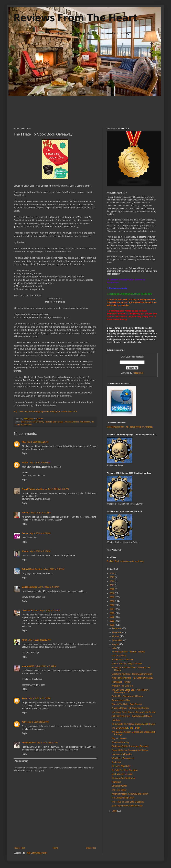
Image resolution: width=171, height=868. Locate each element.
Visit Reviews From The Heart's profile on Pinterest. (130, 427)
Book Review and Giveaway (33, 422)
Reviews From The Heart (76, 17)
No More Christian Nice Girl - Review (128, 652)
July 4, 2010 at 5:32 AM (54, 569)
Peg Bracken (85, 422)
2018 (112, 593)
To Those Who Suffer (121, 766)
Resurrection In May (121, 700)
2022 (112, 581)
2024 (112, 573)
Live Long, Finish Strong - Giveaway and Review (134, 712)
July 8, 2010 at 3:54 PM (46, 666)
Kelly (24, 722)
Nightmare (116, 782)
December (117, 628)
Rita (24, 442)
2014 (112, 609)
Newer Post (20, 848)
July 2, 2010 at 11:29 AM (38, 442)
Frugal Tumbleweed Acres (34, 489)
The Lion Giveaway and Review (126, 728)
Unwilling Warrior (119, 786)
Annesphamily (29, 743)
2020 (112, 589)
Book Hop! (116, 762)
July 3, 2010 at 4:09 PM (40, 533)
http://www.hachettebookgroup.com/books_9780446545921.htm (45, 412)
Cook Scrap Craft (30, 611)
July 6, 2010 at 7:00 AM (50, 611)
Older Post (91, 848)
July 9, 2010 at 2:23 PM (38, 722)
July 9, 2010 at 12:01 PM (39, 698)
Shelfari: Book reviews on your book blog (125, 561)
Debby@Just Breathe (32, 569)
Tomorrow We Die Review (123, 778)
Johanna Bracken (72, 422)
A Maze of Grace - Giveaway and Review (130, 708)
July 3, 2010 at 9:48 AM (58, 489)
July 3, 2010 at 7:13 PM (40, 551)
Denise (25, 533)
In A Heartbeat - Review (122, 660)
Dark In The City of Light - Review (127, 664)
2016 (112, 601)
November (117, 632)
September (117, 640)
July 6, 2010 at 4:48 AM (49, 587)
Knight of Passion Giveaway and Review (130, 794)
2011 (112, 621)
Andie (24, 698)
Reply (24, 453)
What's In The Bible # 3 (122, 686)
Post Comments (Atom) (36, 853)
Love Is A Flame (119, 656)
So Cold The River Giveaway (125, 770)
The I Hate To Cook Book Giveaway (128, 802)
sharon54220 (28, 666)
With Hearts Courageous (123, 758)
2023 (112, 577)
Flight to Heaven (119, 738)
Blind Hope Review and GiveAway (127, 806)
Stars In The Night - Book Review (127, 704)
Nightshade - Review (121, 682)
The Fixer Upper (119, 790)
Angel (24, 640)
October (116, 636)
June (115, 811)
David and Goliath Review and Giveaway (130, 746)
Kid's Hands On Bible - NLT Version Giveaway (132, 678)
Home (56, 848)
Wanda (25, 551)
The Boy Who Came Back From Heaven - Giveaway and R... (130, 691)
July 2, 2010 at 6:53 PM (40, 463)
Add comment (21, 761)
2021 (112, 585)
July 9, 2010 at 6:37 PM (47, 743)
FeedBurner (138, 373)
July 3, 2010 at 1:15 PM (41, 513)
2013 (112, 613)
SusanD (25, 513)
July (114, 648)
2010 (112, 625)
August (116, 644)
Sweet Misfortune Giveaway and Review (130, 750)
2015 (112, 605)
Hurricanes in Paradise (122, 754)
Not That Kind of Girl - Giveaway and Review (132, 716)
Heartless (116, 720)
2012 (112, 617)
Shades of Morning (120, 742)
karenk (25, 463)
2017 (112, 597)
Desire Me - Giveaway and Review (127, 696)
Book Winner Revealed (122, 774)
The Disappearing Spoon (123, 798)
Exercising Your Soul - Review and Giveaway (132, 674)
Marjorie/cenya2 (29, 587)
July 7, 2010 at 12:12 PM (39, 640)
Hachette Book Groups (54, 422)
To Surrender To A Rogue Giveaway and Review (133, 724)
